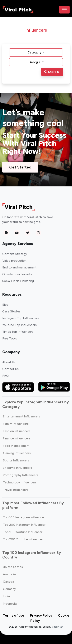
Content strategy (15, 254)
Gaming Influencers (17, 453)
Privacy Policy (41, 615)
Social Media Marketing (18, 281)
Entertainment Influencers (22, 416)
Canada (8, 582)
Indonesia (10, 604)
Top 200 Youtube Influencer (23, 539)
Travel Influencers (16, 490)
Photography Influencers (21, 475)
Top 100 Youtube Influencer (23, 532)
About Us (9, 362)
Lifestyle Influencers (17, 468)
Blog (5, 305)
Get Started (20, 167)
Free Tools (10, 338)
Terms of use (14, 615)
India (6, 596)
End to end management (19, 267)
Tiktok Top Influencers (18, 332)
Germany (9, 589)
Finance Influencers (17, 438)
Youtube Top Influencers (19, 325)
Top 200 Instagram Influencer (24, 525)
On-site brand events (17, 274)
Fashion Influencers (17, 431)
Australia (9, 574)
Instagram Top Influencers (21, 318)
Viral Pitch (58, 627)
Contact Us (10, 369)
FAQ (5, 376)
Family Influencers (16, 424)
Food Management (16, 446)
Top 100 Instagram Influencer (24, 517)
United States (13, 567)
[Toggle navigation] (64, 10)
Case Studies (11, 311)
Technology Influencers (20, 482)
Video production (14, 261)
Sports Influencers (16, 460)
